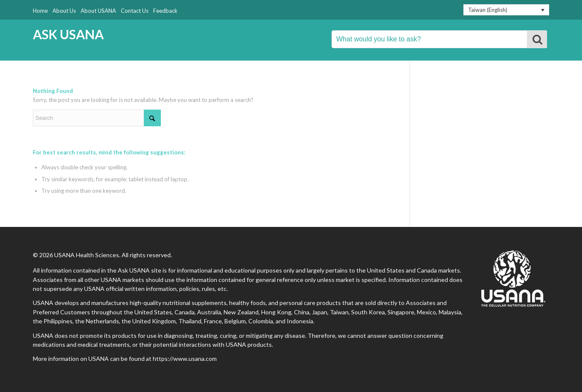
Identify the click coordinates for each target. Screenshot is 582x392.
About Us (64, 11)
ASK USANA (68, 34)
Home (40, 11)
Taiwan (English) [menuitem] (488, 10)
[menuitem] (506, 10)
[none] (506, 10)
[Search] (97, 118)
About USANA (98, 11)
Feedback (165, 11)
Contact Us (135, 11)
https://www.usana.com (185, 359)
